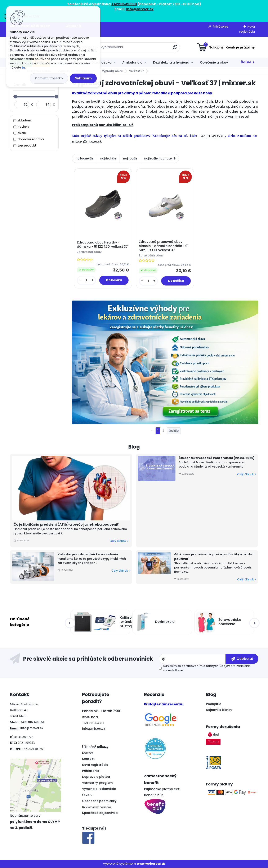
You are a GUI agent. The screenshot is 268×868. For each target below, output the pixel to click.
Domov (88, 753)
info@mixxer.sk (32, 728)
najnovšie (130, 158)
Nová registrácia (95, 765)
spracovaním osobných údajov (206, 666)
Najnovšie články (219, 710)
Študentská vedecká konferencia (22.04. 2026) (217, 458)
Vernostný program (97, 783)
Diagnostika (102, 62)
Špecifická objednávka (100, 813)
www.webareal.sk (151, 864)
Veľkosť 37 (137, 71)
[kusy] (86, 280)
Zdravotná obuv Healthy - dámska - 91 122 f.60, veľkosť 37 (102, 245)
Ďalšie (246, 62)
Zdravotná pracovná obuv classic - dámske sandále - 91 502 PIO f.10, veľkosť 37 (164, 246)
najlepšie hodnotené (160, 158)
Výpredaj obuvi (112, 71)
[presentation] (70, 623)
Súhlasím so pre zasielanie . (207, 668)
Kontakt (88, 759)
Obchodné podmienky (99, 801)
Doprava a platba (96, 777)
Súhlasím (83, 78)
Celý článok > (119, 541)
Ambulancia (132, 62)
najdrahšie (108, 158)
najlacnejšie (84, 158)
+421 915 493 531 (33, 722)
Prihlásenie (220, 27)
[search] (175, 49)
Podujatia (214, 704)
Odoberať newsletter (84, 659)
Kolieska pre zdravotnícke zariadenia (88, 554)
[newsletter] (242, 659)
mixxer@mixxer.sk (87, 141)
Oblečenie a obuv (214, 62)
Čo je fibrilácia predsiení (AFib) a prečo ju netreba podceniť (66, 525)
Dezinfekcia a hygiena (171, 62)
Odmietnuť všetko (49, 78)
